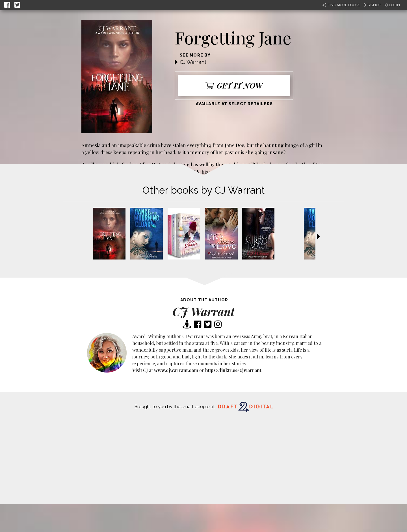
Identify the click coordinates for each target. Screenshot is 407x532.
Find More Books (341, 5)
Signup (372, 5)
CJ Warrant (193, 62)
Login (392, 5)
